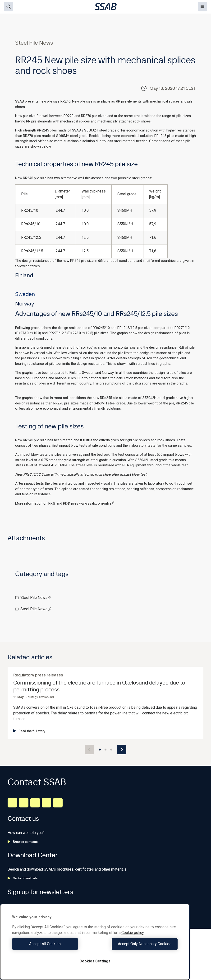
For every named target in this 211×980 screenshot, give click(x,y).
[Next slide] (122, 750)
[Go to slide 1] (100, 750)
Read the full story (29, 731)
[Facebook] (24, 803)
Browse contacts (23, 842)
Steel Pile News (36, 598)
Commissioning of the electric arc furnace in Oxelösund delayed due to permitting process (99, 686)
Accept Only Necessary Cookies (138, 944)
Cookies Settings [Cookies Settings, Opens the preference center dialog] (95, 961)
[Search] (9, 7)
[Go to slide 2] (105, 750)
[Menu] (202, 7)
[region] (95, 942)
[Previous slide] (89, 750)
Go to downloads (23, 878)
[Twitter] (46, 803)
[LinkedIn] (12, 803)
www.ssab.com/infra (97, 503)
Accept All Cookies (52, 944)
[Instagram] (35, 803)
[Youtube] (58, 803)
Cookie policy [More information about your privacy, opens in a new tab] (133, 933)
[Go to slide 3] (111, 750)
